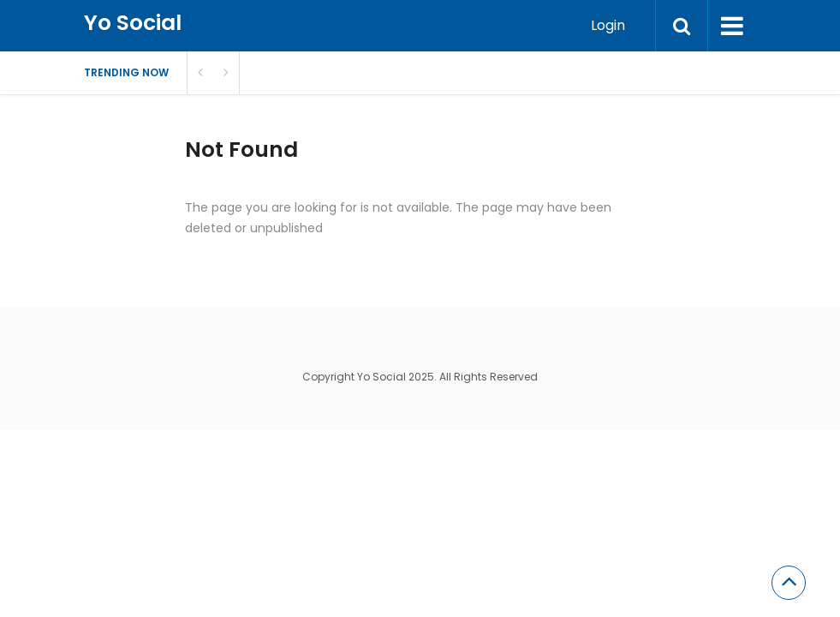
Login (608, 25)
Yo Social (133, 23)
